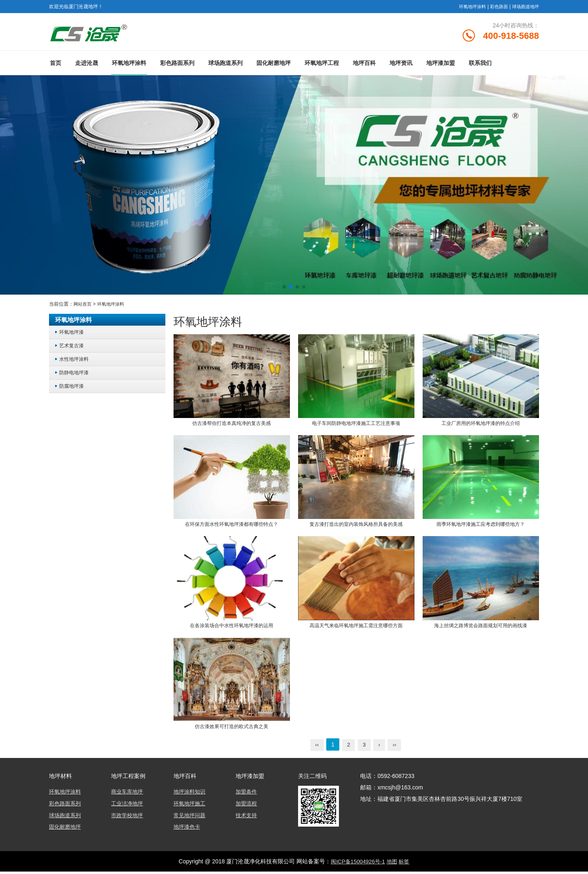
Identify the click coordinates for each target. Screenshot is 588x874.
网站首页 (83, 307)
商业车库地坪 (128, 795)
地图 (393, 864)
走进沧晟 (87, 67)
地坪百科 (364, 67)
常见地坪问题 (191, 818)
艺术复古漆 (72, 349)
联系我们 (480, 67)
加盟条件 (247, 795)
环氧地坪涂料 (467, 7)
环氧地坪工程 (322, 67)
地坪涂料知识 (191, 795)
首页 (56, 67)
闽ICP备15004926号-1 (357, 864)
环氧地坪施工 (191, 807)
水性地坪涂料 (75, 362)
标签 (406, 864)
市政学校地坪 (128, 818)
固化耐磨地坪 (274, 67)
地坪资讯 (401, 67)
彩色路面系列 (177, 67)
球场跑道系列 (225, 67)
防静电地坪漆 (75, 376)
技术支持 (247, 818)
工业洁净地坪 (128, 807)
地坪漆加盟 (441, 67)
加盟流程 (247, 807)
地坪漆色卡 (188, 829)
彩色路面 (496, 7)
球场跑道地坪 (524, 7)
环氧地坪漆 (72, 335)
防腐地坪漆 (72, 389)
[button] (284, 290)
